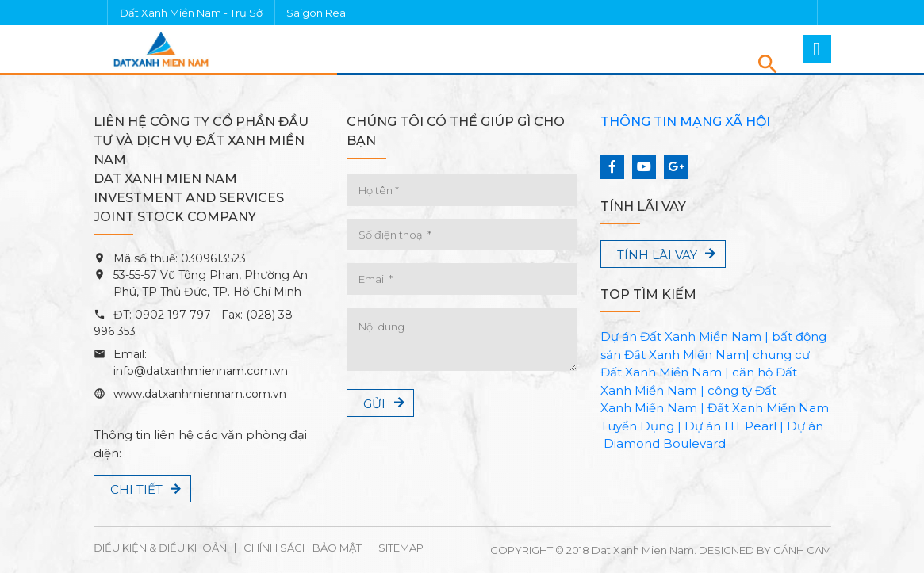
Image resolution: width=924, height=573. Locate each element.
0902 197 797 (171, 315)
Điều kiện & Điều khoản (160, 548)
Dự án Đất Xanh (648, 336)
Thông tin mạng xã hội (685, 122)
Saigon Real (317, 13)
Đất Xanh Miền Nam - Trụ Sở (191, 13)
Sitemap (401, 548)
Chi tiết (136, 489)
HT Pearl (750, 426)
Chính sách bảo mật (303, 548)
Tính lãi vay (657, 255)
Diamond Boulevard (665, 443)
